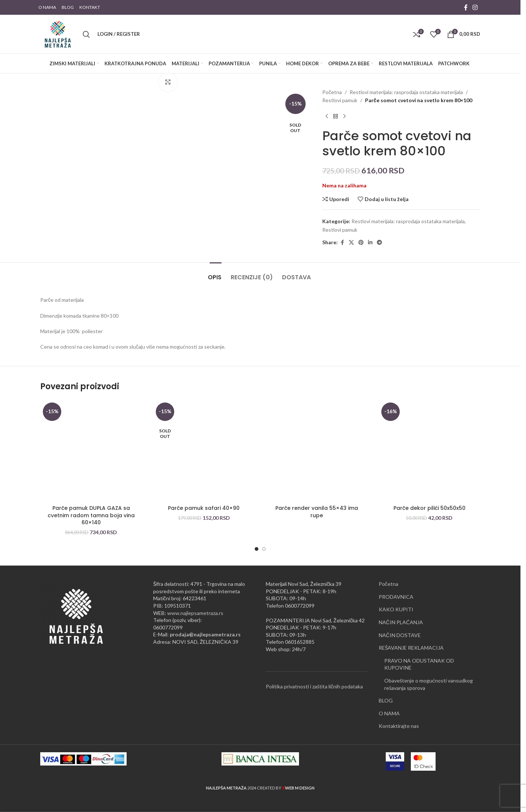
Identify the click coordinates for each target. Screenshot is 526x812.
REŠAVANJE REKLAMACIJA (411, 648)
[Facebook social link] (466, 7)
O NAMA (389, 713)
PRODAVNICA (396, 597)
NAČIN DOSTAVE (400, 635)
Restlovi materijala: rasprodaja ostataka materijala (406, 92)
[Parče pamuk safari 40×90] (204, 451)
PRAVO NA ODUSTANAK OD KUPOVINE (419, 664)
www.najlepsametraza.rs (195, 613)
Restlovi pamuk (340, 100)
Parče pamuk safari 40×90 (204, 508)
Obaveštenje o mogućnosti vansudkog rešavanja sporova (429, 684)
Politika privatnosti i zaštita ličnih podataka (314, 686)
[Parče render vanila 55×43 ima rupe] (317, 451)
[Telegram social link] (379, 243)
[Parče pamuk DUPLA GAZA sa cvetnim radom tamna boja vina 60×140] (91, 451)
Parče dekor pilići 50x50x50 (429, 508)
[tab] (216, 274)
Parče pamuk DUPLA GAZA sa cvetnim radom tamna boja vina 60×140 (91, 515)
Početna (332, 92)
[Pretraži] (86, 34)
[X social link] (351, 243)
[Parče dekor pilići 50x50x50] (430, 451)
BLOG (386, 700)
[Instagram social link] (475, 7)
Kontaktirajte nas (399, 726)
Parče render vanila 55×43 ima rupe (317, 512)
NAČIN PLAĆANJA (401, 622)
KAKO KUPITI (396, 609)
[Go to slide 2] (264, 549)
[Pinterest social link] (361, 243)
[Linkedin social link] (370, 243)
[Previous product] (327, 117)
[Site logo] (58, 33)
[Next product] (344, 117)
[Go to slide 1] (257, 549)
